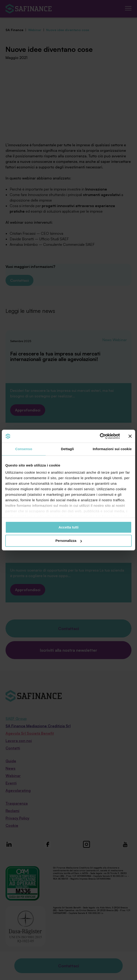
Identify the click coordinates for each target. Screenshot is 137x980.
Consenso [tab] (24, 449)
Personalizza (69, 541)
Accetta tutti (69, 527)
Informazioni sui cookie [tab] (112, 449)
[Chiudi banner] (130, 436)
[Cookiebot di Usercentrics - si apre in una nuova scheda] (100, 436)
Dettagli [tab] (67, 449)
